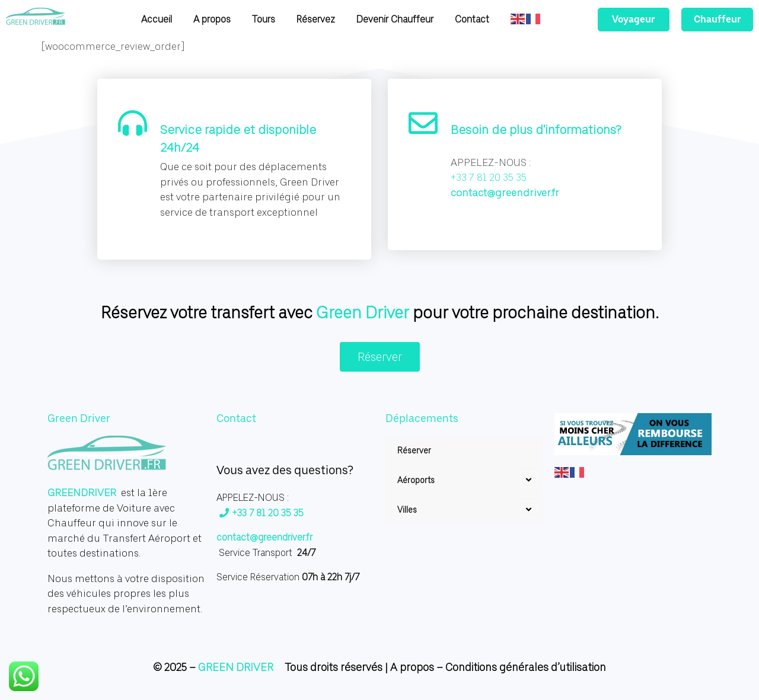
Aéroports (416, 480)
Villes (407, 510)
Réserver (414, 450)
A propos (412, 667)
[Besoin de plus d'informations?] (423, 125)
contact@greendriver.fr (505, 193)
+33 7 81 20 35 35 (261, 513)
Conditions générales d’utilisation (526, 667)
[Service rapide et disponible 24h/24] (133, 125)
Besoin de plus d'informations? (536, 130)
